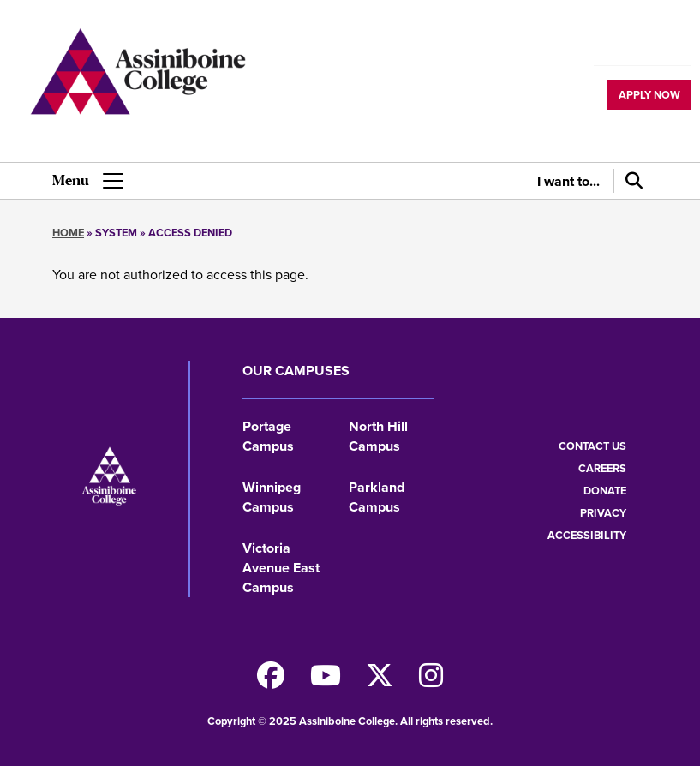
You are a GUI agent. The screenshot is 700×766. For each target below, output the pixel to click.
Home (68, 233)
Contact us (592, 446)
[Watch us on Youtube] (326, 681)
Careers (602, 468)
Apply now (649, 95)
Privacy (603, 513)
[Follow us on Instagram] (431, 681)
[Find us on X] (380, 681)
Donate (605, 491)
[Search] (631, 181)
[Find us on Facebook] (271, 681)
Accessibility (587, 535)
